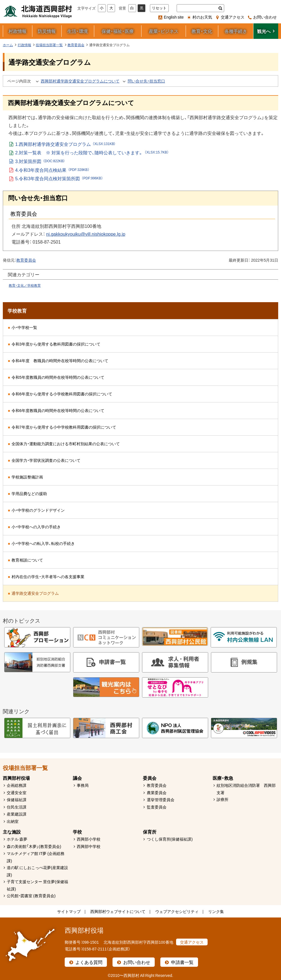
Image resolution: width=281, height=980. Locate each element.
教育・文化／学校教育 (25, 285)
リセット (159, 8)
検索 (220, 8)
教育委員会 (76, 45)
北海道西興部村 (38, 11)
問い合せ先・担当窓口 (146, 81)
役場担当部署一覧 (49, 45)
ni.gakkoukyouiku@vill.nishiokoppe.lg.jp (86, 234)
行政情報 (24, 45)
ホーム (8, 45)
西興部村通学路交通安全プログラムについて (80, 81)
